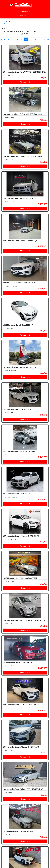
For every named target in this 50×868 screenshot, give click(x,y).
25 (39, 39)
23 (30, 39)
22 (26, 39)
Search (3, 22)
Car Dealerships (24, 12)
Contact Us (22, 16)
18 (9, 39)
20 (17, 39)
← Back (4, 24)
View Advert (25, 82)
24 (35, 39)
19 (13, 39)
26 (44, 39)
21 (22, 39)
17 (5, 39)
